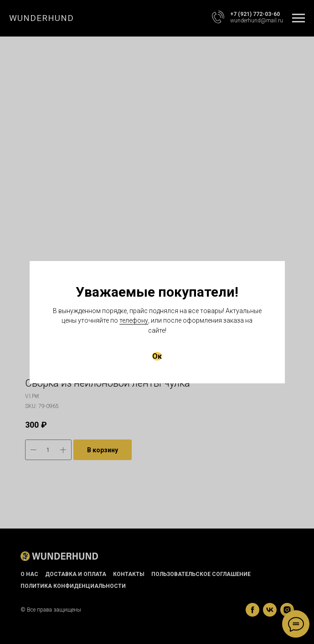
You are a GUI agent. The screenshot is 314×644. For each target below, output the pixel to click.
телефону (134, 320)
